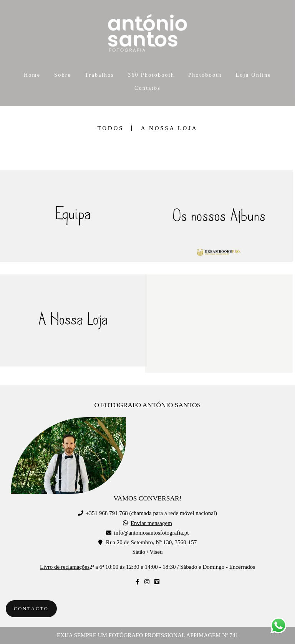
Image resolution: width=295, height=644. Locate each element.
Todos (111, 128)
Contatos (147, 88)
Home (32, 75)
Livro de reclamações (65, 567)
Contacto (31, 609)
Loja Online (254, 75)
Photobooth (205, 75)
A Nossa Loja (169, 128)
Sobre (63, 75)
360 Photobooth (151, 75)
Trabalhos (99, 75)
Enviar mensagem (151, 523)
